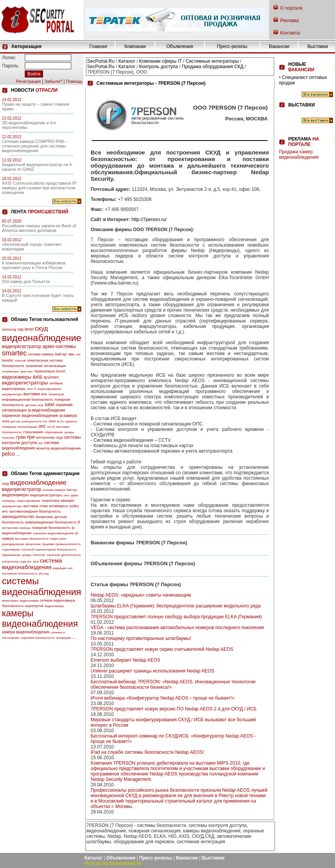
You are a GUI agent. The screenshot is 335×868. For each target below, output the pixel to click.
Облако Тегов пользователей (45, 319)
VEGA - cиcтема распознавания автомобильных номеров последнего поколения (177, 628)
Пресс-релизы (232, 46)
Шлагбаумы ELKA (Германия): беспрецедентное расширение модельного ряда (176, 606)
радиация (60, 568)
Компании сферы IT (160, 61)
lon (45, 421)
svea (6, 421)
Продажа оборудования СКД (212, 67)
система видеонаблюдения (32, 564)
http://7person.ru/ (149, 220)
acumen (51, 377)
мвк (71, 354)
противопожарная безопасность (35, 511)
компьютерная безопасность (56, 550)
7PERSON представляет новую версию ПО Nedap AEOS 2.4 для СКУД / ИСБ (174, 709)
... (18, 454)
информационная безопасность (28, 400)
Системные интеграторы (212, 61)
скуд (41, 329)
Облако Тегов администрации (45, 473)
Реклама (289, 21)
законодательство (18, 517)
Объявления (180, 46)
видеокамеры (17, 377)
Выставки (318, 46)
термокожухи (44, 371)
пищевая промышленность (61, 544)
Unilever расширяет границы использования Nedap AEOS (152, 671)
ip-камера (68, 416)
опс (42, 426)
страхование (33, 432)
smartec (14, 353)
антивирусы (58, 506)
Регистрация (28, 81)
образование (54, 432)
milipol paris (58, 539)
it (79, 522)
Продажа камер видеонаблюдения (299, 154)
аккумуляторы (12, 394)
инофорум (64, 638)
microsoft (27, 550)
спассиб (21, 361)
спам (44, 506)
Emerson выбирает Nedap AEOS (125, 660)
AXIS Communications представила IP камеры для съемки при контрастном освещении (39, 188)
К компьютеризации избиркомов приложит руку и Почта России (34, 265)
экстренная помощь (16, 528)
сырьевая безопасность (38, 638)
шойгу (74, 506)
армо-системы (59, 346)
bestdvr (8, 360)
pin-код (44, 574)
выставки (32, 394)
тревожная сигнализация (45, 366)
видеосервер (29, 601)
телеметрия (10, 371)
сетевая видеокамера (58, 600)
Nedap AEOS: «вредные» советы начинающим (141, 595)
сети (52, 421)
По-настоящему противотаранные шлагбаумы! (141, 638)
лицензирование (49, 389)
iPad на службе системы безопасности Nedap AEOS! (147, 752)
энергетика (51, 501)
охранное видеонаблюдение (30, 415)
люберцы (9, 501)
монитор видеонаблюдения (58, 448)
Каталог (127, 61)
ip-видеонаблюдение (47, 410)
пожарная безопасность (51, 528)
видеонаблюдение (42, 338)
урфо (75, 495)
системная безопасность (20, 574)
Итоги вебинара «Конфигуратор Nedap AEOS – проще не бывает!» (162, 698)
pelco (8, 454)
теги (30, 389)
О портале (291, 8)
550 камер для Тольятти (26, 281)
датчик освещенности (26, 421)
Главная (98, 46)
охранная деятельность (64, 555)
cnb (78, 354)
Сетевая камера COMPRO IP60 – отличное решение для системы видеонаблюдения (35, 146)
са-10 (51, 427)
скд (20, 329)
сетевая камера (41, 354)
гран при (26, 437)
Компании (135, 46)
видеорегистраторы (25, 383)
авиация (68, 501)
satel (49, 405)
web (36, 562)
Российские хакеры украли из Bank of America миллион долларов (39, 228)
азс (41, 443)
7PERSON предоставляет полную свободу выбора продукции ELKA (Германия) (176, 617)
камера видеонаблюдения (26, 632)
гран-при (26, 371)
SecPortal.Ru (101, 61)
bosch (61, 371)
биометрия (56, 394)
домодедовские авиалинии (21, 544)
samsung (9, 329)
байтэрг (61, 354)
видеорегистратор (21, 347)
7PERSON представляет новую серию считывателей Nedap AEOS (162, 649)
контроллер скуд (49, 437)
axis (37, 377)
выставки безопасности (32, 539)
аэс (70, 568)
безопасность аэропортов (23, 606)
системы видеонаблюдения (42, 586)
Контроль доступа (158, 67)
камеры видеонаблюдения (40, 618)
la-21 (60, 421)
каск (67, 495)
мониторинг (10, 601)
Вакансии (279, 46)
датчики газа (34, 405)
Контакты (290, 33)
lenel (29, 329)
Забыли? (53, 81)
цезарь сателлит (33, 555)
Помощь (74, 81)
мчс (44, 394)
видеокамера (54, 606)
